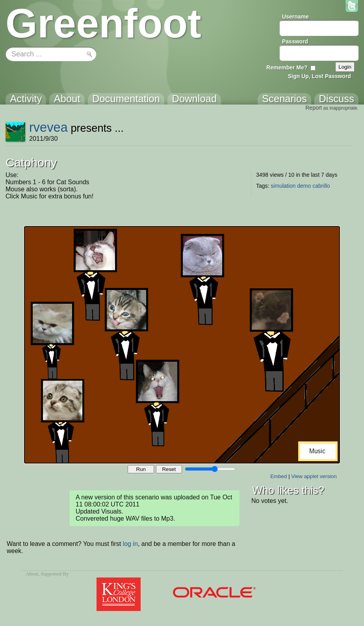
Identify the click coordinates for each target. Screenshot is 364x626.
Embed (279, 476)
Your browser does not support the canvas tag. (182, 345)
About (32, 574)
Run (141, 469)
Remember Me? (287, 67)
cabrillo (321, 186)
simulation (283, 186)
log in (130, 544)
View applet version (314, 476)
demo (304, 186)
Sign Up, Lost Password (319, 76)
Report (314, 108)
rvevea (48, 127)
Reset (169, 469)
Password (295, 41)
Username (295, 17)
